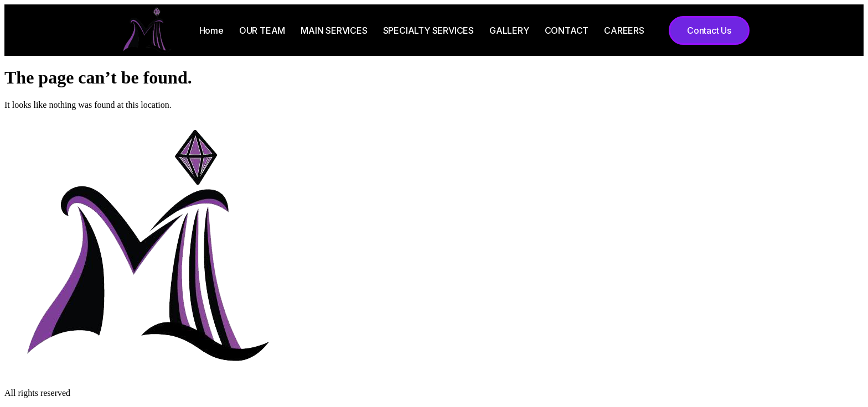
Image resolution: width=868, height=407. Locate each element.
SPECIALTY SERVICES (428, 30)
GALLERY (509, 30)
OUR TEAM (262, 30)
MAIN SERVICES (334, 30)
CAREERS (624, 30)
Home (211, 30)
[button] (709, 30)
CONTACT (567, 30)
